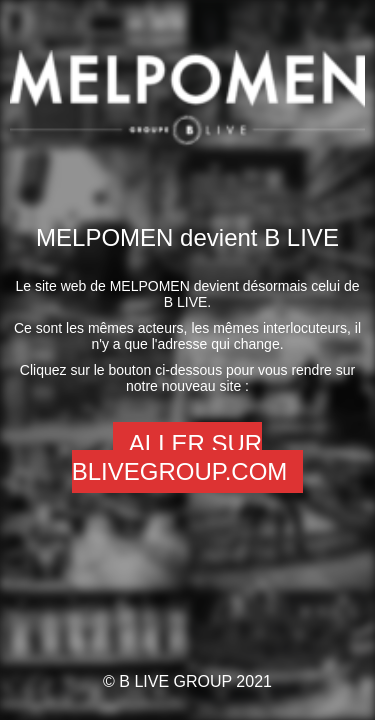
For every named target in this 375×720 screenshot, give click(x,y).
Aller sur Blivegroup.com (180, 457)
